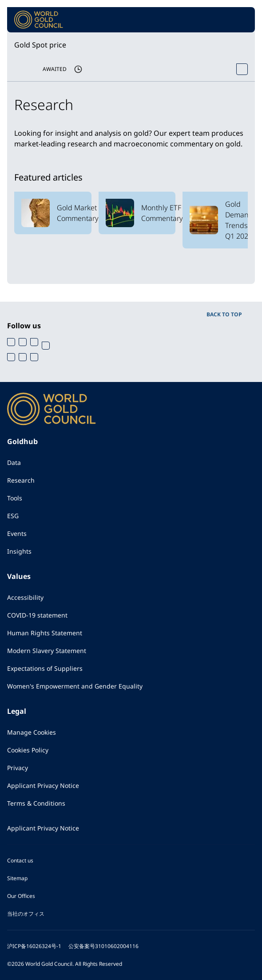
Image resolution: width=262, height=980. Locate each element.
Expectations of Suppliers (45, 668)
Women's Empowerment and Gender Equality (75, 686)
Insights (19, 551)
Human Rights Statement (45, 633)
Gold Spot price (40, 45)
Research (21, 480)
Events (17, 533)
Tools (15, 498)
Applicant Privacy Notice (43, 785)
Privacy (18, 768)
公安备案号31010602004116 (103, 946)
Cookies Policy (28, 750)
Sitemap (17, 878)
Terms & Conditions (36, 803)
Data (14, 462)
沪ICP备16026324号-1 (34, 946)
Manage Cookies (32, 732)
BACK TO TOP (224, 314)
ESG (13, 516)
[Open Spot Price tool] (242, 69)
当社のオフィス (26, 914)
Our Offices (21, 896)
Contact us (20, 860)
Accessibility (25, 597)
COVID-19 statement (37, 615)
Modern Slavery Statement (47, 651)
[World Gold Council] (39, 20)
